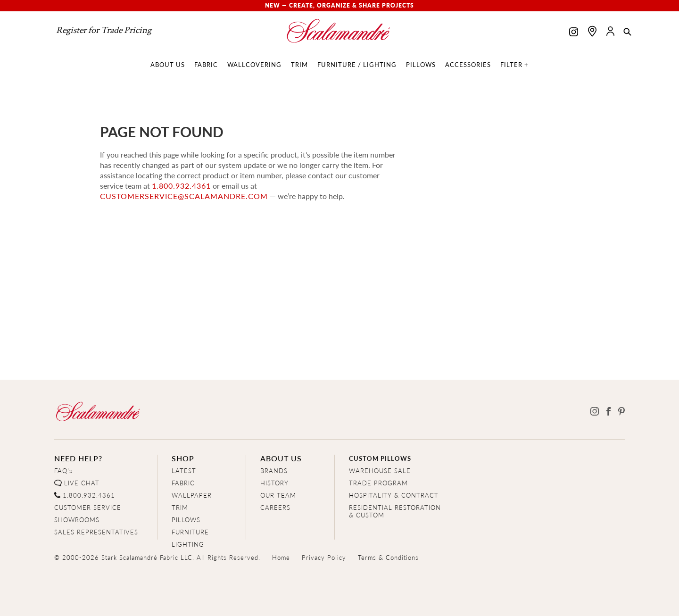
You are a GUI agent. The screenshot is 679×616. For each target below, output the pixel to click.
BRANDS (274, 470)
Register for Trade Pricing (104, 30)
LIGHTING (188, 544)
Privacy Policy (324, 557)
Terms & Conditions (388, 557)
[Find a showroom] (592, 31)
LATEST (184, 470)
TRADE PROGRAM (378, 483)
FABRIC (183, 483)
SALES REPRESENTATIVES (96, 532)
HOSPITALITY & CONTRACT (394, 495)
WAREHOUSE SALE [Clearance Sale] (380, 470)
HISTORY (274, 483)
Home (281, 557)
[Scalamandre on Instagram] (574, 33)
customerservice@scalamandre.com (184, 196)
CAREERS (275, 507)
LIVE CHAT (82, 483)
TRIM (180, 507)
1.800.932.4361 (181, 186)
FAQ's (63, 470)
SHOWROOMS (77, 520)
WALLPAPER (192, 495)
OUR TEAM (278, 495)
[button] (627, 33)
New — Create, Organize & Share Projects (339, 5)
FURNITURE (190, 532)
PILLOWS (186, 520)
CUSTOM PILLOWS (380, 458)
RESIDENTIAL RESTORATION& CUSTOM (395, 511)
